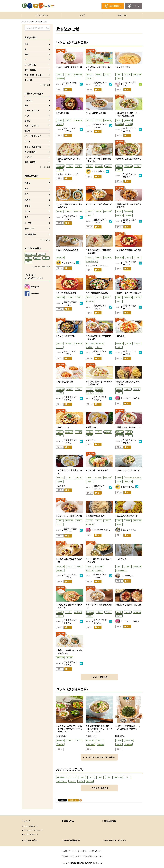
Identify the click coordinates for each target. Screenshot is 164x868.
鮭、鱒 (89, 166)
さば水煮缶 (89, 347)
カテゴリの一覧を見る (42, 267)
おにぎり (107, 75)
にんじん (128, 75)
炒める (27, 200)
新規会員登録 (110, 821)
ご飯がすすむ (90, 393)
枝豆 (69, 75)
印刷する (73, 800)
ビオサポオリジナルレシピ (33, 830)
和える (27, 183)
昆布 (107, 521)
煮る (26, 217)
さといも (137, 389)
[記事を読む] (61, 736)
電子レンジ (29, 229)
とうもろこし (60, 478)
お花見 (79, 166)
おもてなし (138, 298)
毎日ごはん (100, 744)
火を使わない (60, 570)
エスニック (60, 343)
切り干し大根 (90, 343)
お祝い (119, 301)
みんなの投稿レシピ (31, 254)
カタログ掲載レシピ (31, 826)
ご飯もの (32, 22)
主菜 (119, 170)
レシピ (82, 15)
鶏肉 (119, 298)
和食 (70, 166)
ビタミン (119, 78)
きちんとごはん (91, 744)
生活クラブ (82, 856)
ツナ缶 (89, 212)
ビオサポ (119, 166)
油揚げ (98, 257)
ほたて (70, 566)
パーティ (42, 254)
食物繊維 (129, 216)
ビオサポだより (129, 740)
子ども (89, 78)
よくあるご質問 (80, 851)
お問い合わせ (96, 851)
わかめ (119, 744)
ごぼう (128, 389)
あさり (60, 75)
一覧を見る (46, 85)
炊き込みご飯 (78, 75)
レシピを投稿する (72, 840)
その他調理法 (30, 234)
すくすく (89, 75)
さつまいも (89, 432)
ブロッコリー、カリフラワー (133, 478)
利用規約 (67, 851)
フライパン (98, 298)
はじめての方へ (42, 15)
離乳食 (98, 75)
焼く (26, 194)
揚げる (27, 206)
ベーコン (119, 120)
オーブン (28, 223)
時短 (28, 262)
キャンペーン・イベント (115, 840)
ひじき (119, 212)
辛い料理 (69, 343)
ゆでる (27, 211)
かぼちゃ (60, 124)
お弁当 (99, 570)
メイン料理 (129, 124)
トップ (24, 22)
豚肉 (46, 258)
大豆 (60, 521)
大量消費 (89, 436)
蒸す (26, 189)
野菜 (119, 75)
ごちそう (37, 258)
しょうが (89, 521)
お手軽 (60, 393)
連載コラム (122, 15)
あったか (129, 257)
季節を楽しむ (60, 744)
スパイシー (60, 347)
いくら (138, 343)
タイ (98, 521)
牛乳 (28, 258)
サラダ (27, 141)
